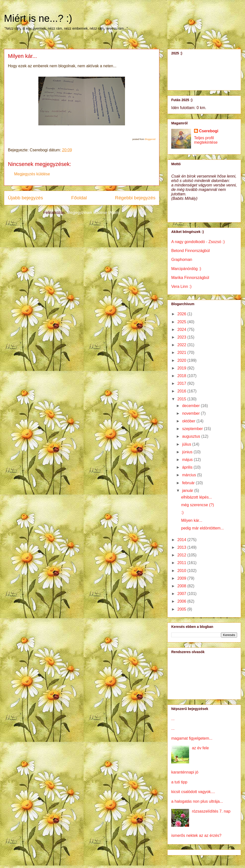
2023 (182, 337)
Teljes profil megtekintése (206, 140)
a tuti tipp (179, 782)
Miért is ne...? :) (38, 18)
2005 (182, 609)
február (189, 483)
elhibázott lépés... (197, 497)
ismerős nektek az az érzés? (196, 835)
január (188, 491)
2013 (182, 547)
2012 (182, 555)
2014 (182, 540)
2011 (182, 563)
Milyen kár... (192, 520)
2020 (182, 360)
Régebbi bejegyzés (135, 198)
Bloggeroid (150, 139)
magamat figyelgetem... (192, 738)
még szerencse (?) (198, 505)
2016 (182, 391)
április (188, 467)
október (189, 421)
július (187, 444)
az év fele (200, 748)
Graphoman (182, 260)
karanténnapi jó (185, 772)
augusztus (192, 436)
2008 (182, 586)
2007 (182, 594)
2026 (182, 314)
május (188, 460)
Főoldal (79, 198)
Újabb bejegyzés (25, 198)
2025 (182, 322)
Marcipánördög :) (186, 269)
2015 (182, 399)
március (190, 475)
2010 (182, 571)
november (192, 413)
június (188, 452)
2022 (182, 345)
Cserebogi (209, 131)
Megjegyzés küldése (32, 174)
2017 (182, 383)
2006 (182, 601)
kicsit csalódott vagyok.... (193, 792)
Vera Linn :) (181, 286)
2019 (182, 368)
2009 (182, 578)
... (173, 719)
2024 (182, 330)
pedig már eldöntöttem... (203, 528)
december (192, 406)
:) (182, 513)
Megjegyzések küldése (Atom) (93, 213)
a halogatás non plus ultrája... (197, 801)
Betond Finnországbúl (191, 251)
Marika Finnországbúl (190, 278)
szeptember (193, 429)
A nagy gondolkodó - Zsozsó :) (198, 242)
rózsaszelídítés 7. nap (211, 811)
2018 (182, 376)
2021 (182, 353)
